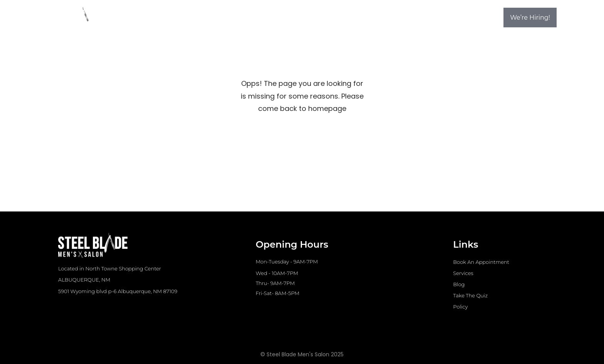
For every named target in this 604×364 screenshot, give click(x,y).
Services (463, 273)
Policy (460, 307)
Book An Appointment (481, 262)
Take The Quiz (470, 295)
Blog (459, 284)
